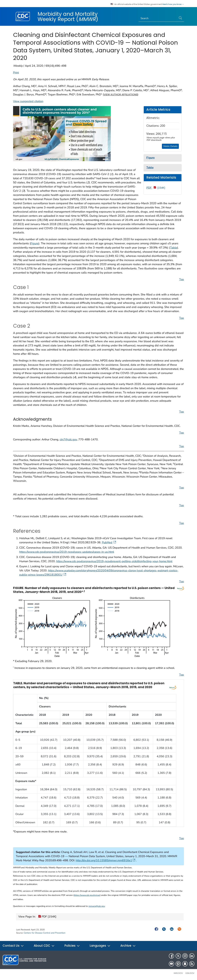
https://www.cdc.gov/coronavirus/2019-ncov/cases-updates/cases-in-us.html (67, 552)
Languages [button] (100, 946)
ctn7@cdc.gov (68, 439)
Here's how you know (173, 4)
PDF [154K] (47, 917)
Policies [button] (72, 946)
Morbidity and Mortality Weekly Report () (68, 17)
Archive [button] (128, 946)
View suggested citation (28, 101)
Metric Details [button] (170, 146)
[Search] (158, 18)
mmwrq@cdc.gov (97, 906)
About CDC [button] (44, 946)
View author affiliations (121, 95)
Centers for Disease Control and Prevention (45, 933)
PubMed (109, 542)
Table (174, 248)
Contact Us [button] (13, 946)
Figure (35, 243)
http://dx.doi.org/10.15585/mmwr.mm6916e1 (106, 860)
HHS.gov (178, 973)
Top (182, 279)
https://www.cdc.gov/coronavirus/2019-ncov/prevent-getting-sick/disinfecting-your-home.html (114, 561)
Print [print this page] (16, 73)
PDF (156, 188)
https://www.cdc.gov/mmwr (87, 895)
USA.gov (190, 973)
